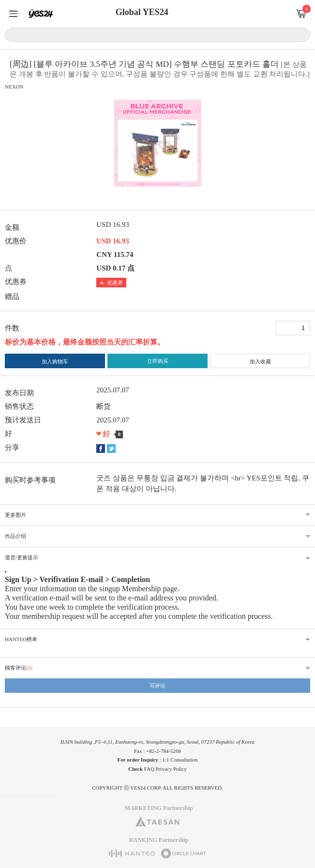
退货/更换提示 (22, 557)
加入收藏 (260, 361)
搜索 (301, 34)
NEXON (14, 87)
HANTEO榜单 (21, 639)
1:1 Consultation (180, 760)
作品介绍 (15, 536)
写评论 (157, 686)
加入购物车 (55, 361)
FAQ (149, 769)
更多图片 (15, 515)
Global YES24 (142, 12)
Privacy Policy (171, 769)
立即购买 (158, 361)
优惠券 (111, 283)
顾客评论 (19, 668)
